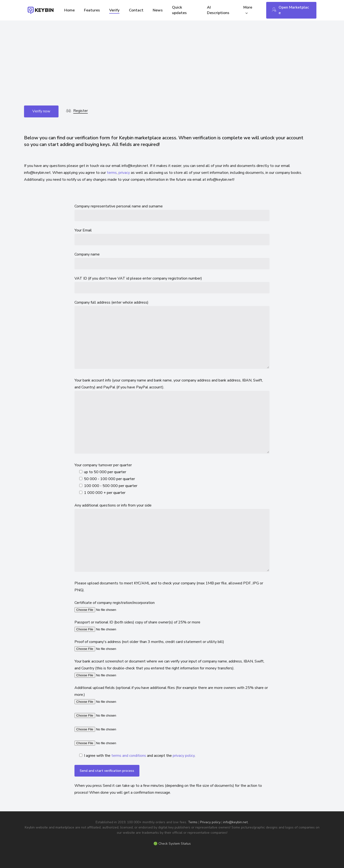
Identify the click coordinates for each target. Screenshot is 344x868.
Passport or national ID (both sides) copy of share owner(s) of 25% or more (172, 626)
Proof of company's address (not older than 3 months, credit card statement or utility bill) (172, 646)
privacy (124, 173)
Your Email (172, 236)
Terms (193, 822)
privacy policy (184, 756)
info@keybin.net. (236, 822)
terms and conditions (129, 756)
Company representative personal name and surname (172, 212)
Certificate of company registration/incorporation (172, 607)
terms (112, 173)
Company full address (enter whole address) (172, 336)
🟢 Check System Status (172, 844)
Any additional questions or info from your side (172, 538)
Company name (172, 261)
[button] (41, 111)
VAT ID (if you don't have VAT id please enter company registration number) (172, 285)
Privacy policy (210, 822)
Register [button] (81, 111)
